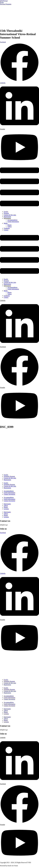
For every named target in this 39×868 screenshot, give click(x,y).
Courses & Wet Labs (10, 215)
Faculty (6, 212)
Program (6, 213)
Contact (6, 230)
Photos (9, 225)
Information (7, 218)
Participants (7, 504)
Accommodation (12, 220)
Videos (9, 227)
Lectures (6, 509)
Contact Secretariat (9, 494)
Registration (7, 217)
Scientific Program (9, 476)
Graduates (7, 228)
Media (6, 223)
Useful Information (13, 222)
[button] (19, 187)
